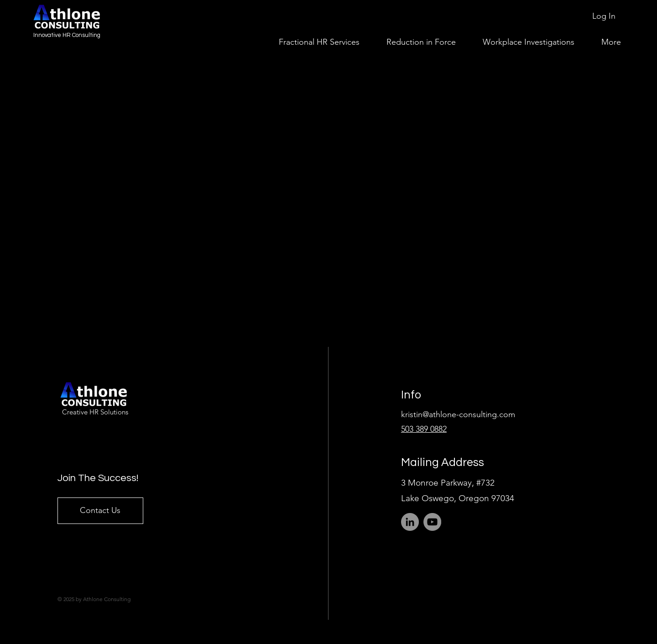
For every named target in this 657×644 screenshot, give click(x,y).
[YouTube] (432, 522)
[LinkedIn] (410, 522)
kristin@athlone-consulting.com (458, 414)
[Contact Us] (100, 511)
